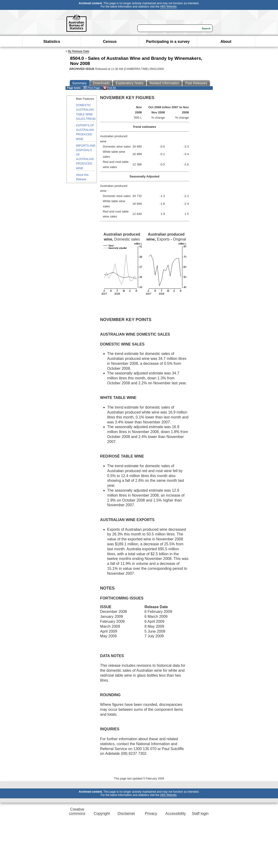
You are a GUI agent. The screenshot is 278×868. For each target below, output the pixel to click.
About (226, 42)
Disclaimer (126, 814)
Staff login (200, 814)
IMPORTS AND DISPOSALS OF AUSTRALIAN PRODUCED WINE (86, 157)
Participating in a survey (168, 42)
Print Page (92, 88)
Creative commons (77, 811)
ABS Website (168, 7)
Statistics (52, 42)
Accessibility (176, 814)
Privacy (151, 814)
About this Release (82, 177)
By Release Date (79, 51)
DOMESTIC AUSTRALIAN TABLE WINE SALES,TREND (86, 112)
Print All (109, 88)
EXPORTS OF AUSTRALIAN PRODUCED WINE (85, 132)
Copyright (102, 814)
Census (110, 42)
